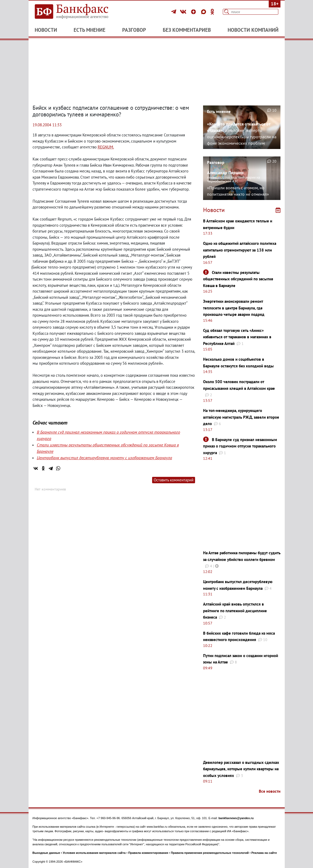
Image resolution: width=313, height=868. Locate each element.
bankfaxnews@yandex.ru (236, 818)
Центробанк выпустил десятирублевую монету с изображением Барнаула (104, 458)
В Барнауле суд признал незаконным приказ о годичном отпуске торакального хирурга (240, 446)
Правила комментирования (148, 853)
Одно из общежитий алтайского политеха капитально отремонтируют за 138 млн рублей (240, 250)
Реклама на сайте (264, 853)
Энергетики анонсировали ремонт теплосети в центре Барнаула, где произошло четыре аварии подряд (234, 308)
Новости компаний (253, 30)
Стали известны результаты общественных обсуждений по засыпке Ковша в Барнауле (238, 279)
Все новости (270, 791)
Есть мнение (90, 30)
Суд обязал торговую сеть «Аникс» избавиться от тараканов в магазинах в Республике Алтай (237, 337)
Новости (46, 30)
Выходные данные (46, 853)
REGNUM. (106, 147)
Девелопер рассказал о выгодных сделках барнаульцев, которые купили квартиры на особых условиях (241, 769)
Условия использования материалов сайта (94, 853)
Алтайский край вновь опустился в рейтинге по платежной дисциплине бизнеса (235, 611)
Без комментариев (187, 30)
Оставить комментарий (174, 480)
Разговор (134, 30)
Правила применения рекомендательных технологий (210, 853)
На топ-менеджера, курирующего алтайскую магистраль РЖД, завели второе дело (241, 417)
